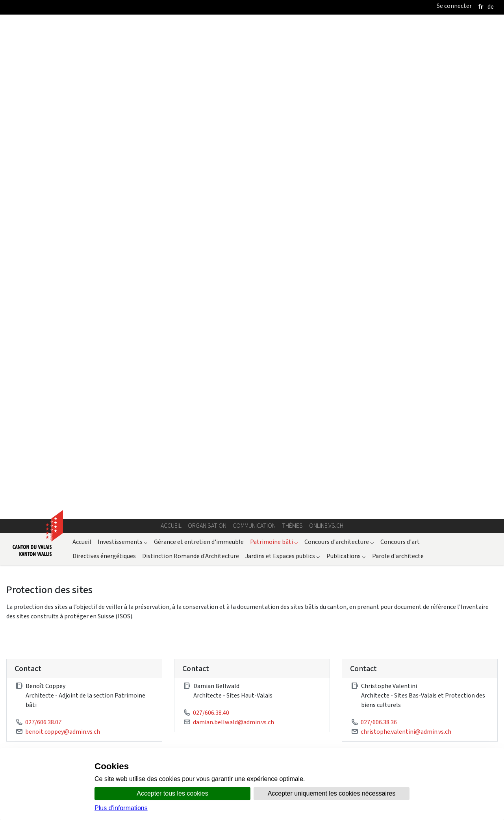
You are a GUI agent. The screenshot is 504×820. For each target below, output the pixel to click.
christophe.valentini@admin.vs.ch (406, 286)
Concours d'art (400, 96)
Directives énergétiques (104, 110)
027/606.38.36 (379, 277)
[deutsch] (491, 6)
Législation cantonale (56, 614)
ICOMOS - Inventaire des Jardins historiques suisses (307, 622)
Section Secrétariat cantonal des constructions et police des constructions (428, 686)
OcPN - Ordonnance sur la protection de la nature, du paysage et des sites (124, 633)
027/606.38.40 (211, 267)
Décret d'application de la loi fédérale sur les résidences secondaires (117, 671)
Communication (254, 81)
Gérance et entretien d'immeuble (199, 96)
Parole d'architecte (398, 110)
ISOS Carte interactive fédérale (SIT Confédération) (432, 554)
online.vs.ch (326, 81)
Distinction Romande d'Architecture (191, 110)
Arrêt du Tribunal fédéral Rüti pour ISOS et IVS (87, 587)
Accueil (171, 81)
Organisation (207, 81)
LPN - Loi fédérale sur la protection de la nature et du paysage (108, 540)
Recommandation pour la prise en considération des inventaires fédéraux (125, 368)
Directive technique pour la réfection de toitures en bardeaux (371, 404)
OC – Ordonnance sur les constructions (78, 661)
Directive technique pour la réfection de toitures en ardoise (371, 440)
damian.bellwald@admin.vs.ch (233, 277)
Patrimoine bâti (274, 96)
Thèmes (292, 81)
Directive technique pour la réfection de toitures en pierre (125, 440)
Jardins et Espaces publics (283, 110)
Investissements (123, 96)
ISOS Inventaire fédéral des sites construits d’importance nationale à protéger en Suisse (313, 558)
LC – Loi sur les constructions (65, 652)
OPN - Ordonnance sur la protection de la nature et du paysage (110, 549)
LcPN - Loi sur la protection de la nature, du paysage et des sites (111, 624)
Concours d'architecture (339, 96)
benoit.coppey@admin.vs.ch (63, 286)
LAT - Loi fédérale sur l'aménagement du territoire (93, 559)
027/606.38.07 (43, 277)
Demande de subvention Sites (125, 404)
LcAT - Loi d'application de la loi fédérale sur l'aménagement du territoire (124, 643)
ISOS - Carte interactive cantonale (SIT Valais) (310, 682)
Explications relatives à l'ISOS (371, 368)
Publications (346, 110)
